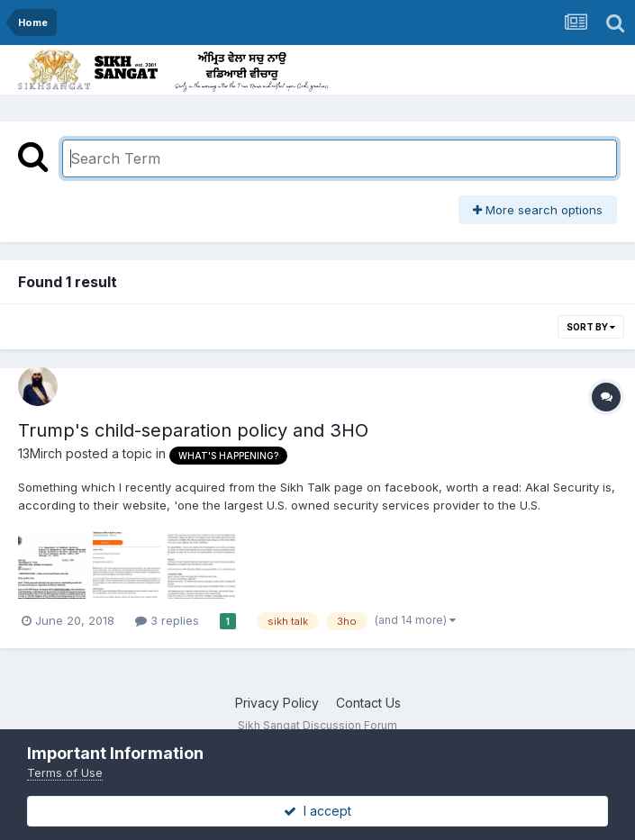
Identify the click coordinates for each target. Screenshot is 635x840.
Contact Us (368, 703)
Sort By (591, 327)
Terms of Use (65, 772)
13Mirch (40, 453)
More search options (538, 210)
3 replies (167, 620)
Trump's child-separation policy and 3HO (193, 430)
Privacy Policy (277, 703)
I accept (317, 811)
